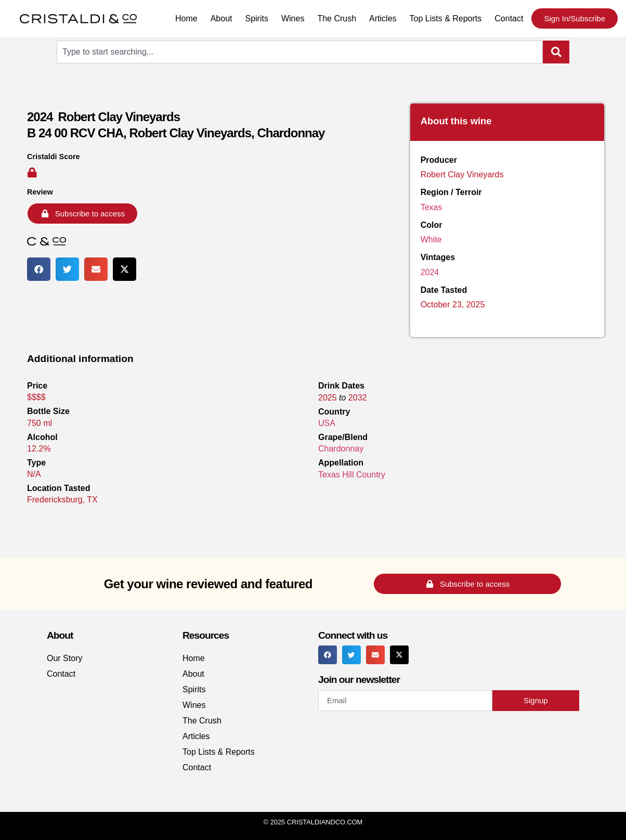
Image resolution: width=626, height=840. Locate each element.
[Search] (556, 52)
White (431, 240)
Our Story (64, 658)
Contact (509, 18)
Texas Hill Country (352, 475)
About (221, 18)
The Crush (337, 18)
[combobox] (300, 52)
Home (186, 18)
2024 (430, 272)
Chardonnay (341, 449)
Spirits (256, 18)
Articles (383, 18)
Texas (432, 207)
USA (327, 423)
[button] (39, 269)
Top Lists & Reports (446, 18)
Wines (293, 18)
